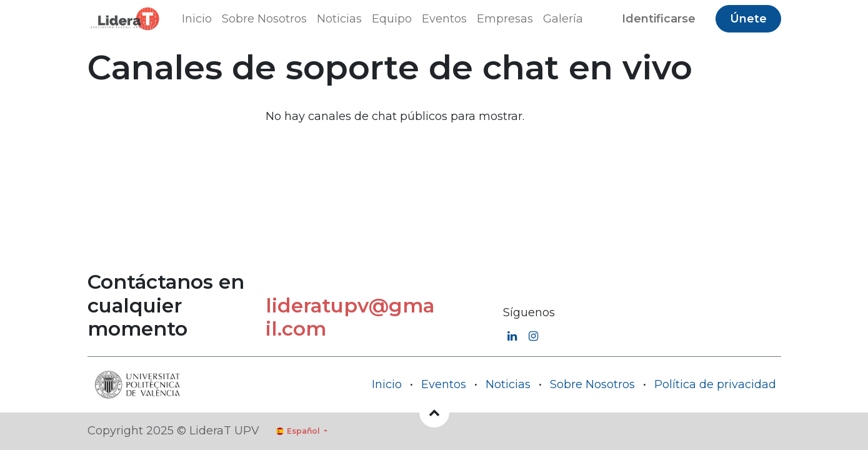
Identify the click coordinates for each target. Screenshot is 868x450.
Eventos (444, 384)
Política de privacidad (715, 384)
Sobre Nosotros (592, 384)
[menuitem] (197, 19)
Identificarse (659, 19)
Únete (748, 19)
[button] (434, 412)
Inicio (387, 384)
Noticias (508, 384)
